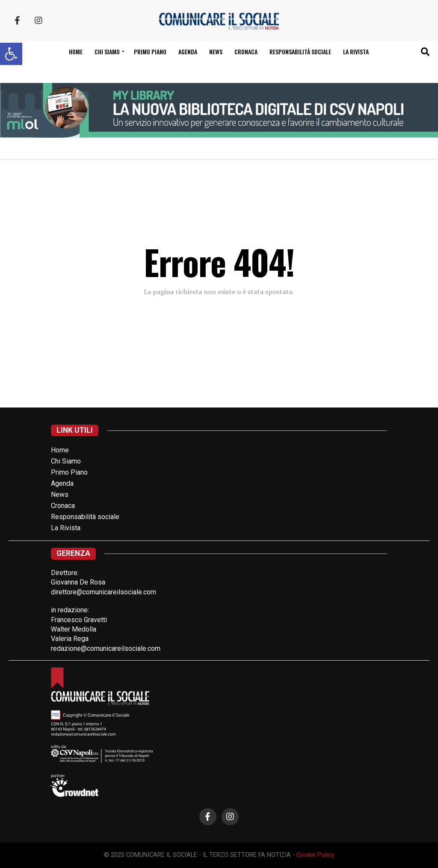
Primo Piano (150, 52)
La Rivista (356, 52)
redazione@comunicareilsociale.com (106, 648)
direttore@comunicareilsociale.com (104, 592)
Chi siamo (107, 52)
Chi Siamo (66, 461)
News (216, 52)
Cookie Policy (315, 855)
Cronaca (246, 52)
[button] (11, 54)
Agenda (188, 52)
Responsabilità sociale (300, 52)
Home (76, 52)
